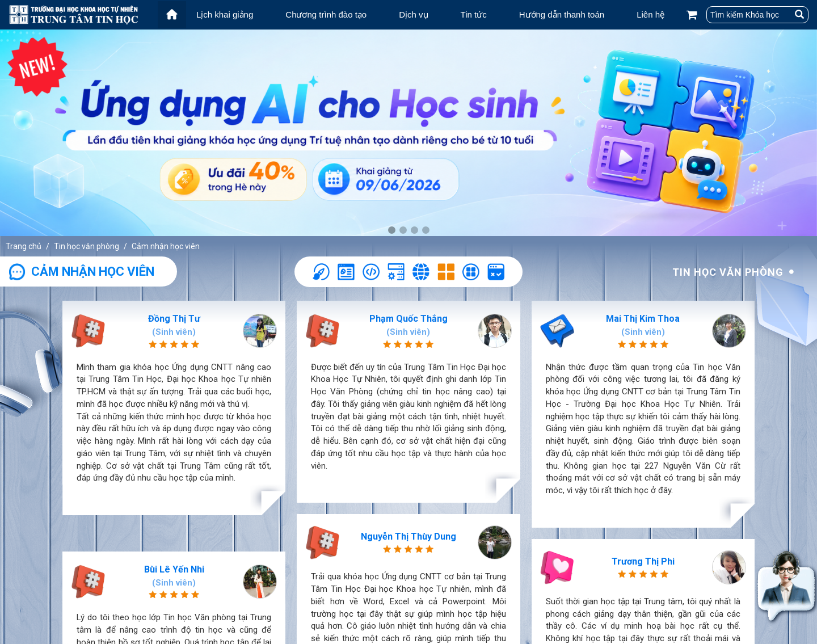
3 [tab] (414, 230)
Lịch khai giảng (225, 14)
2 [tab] (403, 230)
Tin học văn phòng (87, 246)
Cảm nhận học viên (166, 246)
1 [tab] (391, 230)
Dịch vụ (413, 14)
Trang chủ (24, 246)
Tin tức (474, 14)
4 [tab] (426, 230)
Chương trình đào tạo (326, 14)
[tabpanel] (408, 133)
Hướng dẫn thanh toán (562, 14)
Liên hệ (650, 14)
